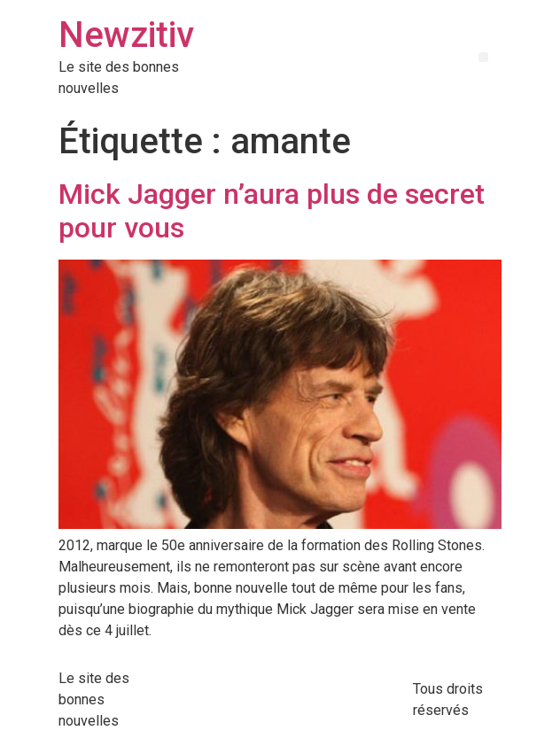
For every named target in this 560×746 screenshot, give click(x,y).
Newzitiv (126, 35)
